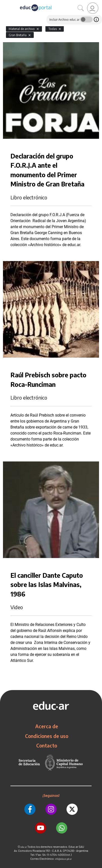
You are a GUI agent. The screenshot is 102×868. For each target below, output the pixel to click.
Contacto (47, 745)
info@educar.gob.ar (64, 859)
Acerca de (47, 726)
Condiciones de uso (47, 736)
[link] (93, 8)
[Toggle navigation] (4, 3)
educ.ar (24, 847)
